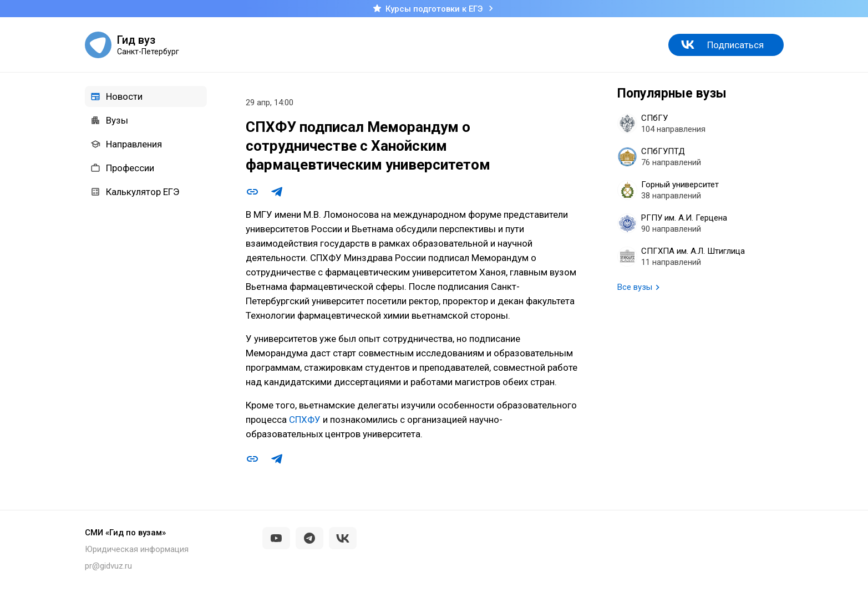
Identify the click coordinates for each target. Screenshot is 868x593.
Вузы (109, 120)
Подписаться (735, 45)
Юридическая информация (137, 549)
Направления (126, 144)
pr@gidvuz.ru (108, 566)
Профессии (122, 168)
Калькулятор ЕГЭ (135, 192)
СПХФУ (305, 420)
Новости (116, 96)
